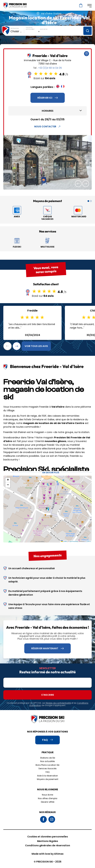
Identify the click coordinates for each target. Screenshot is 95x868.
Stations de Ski (48, 758)
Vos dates (29, 28)
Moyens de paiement (48, 779)
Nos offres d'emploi (48, 798)
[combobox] (17, 32)
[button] (78, 184)
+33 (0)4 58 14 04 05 (50, 68)
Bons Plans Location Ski (47, 765)
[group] (47, 162)
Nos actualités (48, 761)
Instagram (52, 819)
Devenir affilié (48, 802)
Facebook (43, 819)
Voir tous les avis (36, 346)
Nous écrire (47, 795)
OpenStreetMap (74, 541)
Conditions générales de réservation (48, 845)
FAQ (47, 772)
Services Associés (47, 768)
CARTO (89, 541)
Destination (15, 28)
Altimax (59, 854)
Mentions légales (48, 841)
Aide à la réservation (47, 776)
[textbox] (17, 32)
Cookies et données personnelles (48, 837)
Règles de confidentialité (58, 703)
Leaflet (64, 541)
